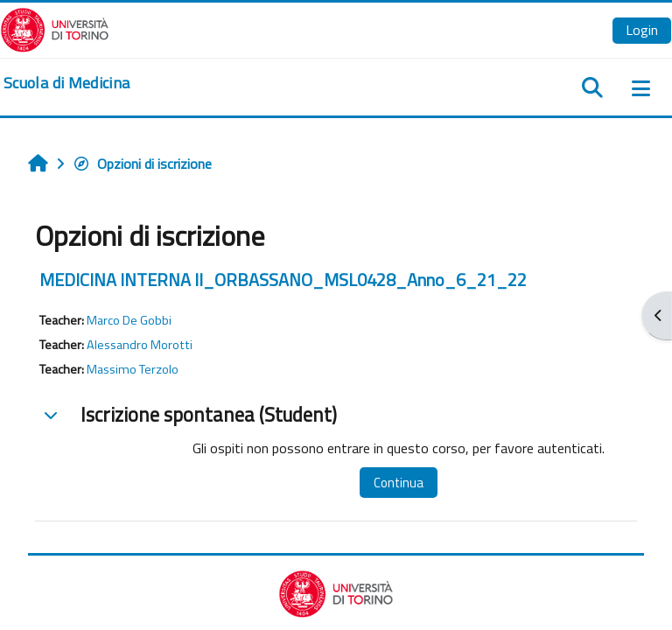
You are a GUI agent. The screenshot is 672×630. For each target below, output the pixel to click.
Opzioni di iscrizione (142, 164)
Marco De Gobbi (129, 320)
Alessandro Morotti (140, 345)
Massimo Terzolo (133, 369)
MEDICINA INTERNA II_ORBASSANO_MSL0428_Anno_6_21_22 (283, 280)
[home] (66, 83)
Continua (399, 483)
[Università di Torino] (55, 28)
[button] (51, 415)
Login (642, 30)
